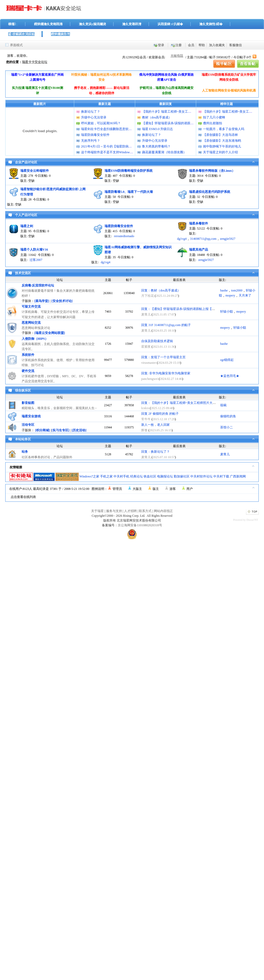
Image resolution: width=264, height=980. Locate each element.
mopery (230, 295)
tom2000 (237, 290)
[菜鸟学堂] (42, 301)
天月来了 (245, 295)
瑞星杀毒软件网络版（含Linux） (212, 171)
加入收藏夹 (217, 45)
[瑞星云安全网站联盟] (50, 333)
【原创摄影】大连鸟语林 (220, 135)
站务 (25, 452)
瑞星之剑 (27, 226)
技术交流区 (23, 273)
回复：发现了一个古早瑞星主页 (163, 357)
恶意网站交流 (31, 323)
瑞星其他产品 (199, 250)
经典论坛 (136, 476)
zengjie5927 (228, 239)
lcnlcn (145, 408)
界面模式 (16, 45)
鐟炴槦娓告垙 (60, 34)
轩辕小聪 (227, 312)
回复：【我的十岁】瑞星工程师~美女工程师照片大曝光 (180, 403)
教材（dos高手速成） (157, 117)
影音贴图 (28, 403)
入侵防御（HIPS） (35, 339)
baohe (224, 290)
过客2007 (36, 260)
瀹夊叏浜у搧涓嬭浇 (92, 24)
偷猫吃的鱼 (228, 416)
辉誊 (144, 430)
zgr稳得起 (227, 360)
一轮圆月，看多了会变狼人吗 (224, 129)
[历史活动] (79, 430)
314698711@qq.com (203, 239)
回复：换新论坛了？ (155, 452)
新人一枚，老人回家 (155, 425)
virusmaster (149, 363)
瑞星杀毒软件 (199, 223)
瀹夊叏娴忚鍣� (211, 24)
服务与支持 (114, 511)
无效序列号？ (91, 141)
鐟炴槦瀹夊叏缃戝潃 (48, 24)
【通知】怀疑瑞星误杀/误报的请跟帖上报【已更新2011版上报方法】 (190, 123)
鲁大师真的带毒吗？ (156, 146)
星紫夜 (146, 347)
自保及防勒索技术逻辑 (157, 341)
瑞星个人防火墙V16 (34, 250)
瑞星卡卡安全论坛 (35, 62)
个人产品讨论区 (26, 215)
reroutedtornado (124, 236)
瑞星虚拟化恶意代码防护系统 (210, 192)
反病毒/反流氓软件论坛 (38, 285)
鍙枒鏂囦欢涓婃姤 (21, 34)
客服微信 (235, 45)
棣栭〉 (13, 24)
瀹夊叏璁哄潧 (132, 24)
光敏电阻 (177, 56)
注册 (178, 45)
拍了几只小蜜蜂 (214, 117)
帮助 (202, 45)
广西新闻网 (238, 476)
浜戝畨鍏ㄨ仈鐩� (170, 24)
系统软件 (28, 355)
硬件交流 (28, 371)
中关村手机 (121, 476)
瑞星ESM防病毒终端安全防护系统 (129, 171)
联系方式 (145, 511)
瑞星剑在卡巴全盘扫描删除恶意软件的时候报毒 (114, 129)
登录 (161, 45)
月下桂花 (148, 296)
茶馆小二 (227, 427)
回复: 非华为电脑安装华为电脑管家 (166, 373)
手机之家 (106, 476)
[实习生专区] (60, 430)
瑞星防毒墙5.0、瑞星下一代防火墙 (129, 192)
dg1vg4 (182, 239)
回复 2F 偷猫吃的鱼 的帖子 (160, 414)
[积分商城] (43, 430)
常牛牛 (146, 419)
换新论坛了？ (91, 112)
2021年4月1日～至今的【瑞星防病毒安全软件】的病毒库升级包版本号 (130, 146)
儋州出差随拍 (213, 123)
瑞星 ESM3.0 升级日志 (158, 129)
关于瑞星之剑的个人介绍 (220, 152)
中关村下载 (221, 476)
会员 (191, 45)
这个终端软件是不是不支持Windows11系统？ (112, 152)
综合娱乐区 (23, 390)
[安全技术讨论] (62, 301)
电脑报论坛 (165, 476)
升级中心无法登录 (94, 117)
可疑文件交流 (31, 307)
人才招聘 (130, 511)
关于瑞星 (97, 511)
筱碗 (223, 405)
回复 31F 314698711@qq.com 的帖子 (166, 325)
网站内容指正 (163, 511)
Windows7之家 (89, 476)
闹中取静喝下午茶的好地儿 (222, 146)
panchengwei (150, 379)
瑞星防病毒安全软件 (95, 135)
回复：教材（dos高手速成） (161, 290)
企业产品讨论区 (26, 162)
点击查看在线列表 (23, 497)
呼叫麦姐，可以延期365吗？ (101, 123)
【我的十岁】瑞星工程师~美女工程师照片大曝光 (176, 112)
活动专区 (28, 425)
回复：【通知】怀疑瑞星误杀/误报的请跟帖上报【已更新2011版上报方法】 (194, 309)
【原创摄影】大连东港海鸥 (222, 141)
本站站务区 (23, 439)
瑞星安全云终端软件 (35, 171)
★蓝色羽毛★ (230, 376)
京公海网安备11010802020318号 (140, 525)
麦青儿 (146, 314)
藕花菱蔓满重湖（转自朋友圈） (164, 152)
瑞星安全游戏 (31, 416)
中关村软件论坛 (201, 476)
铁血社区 (150, 476)
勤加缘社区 (182, 476)
